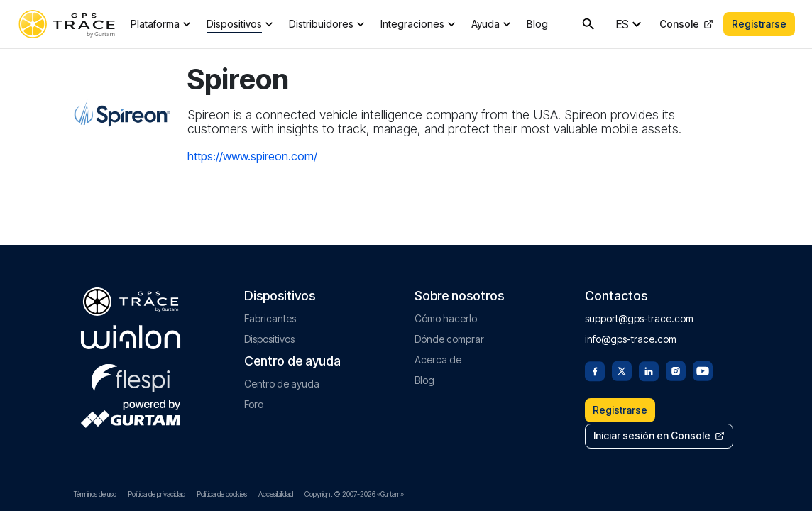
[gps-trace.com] (67, 24)
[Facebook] (595, 368)
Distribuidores (321, 24)
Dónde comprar (449, 337)
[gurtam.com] (131, 335)
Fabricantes (270, 316)
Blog (537, 24)
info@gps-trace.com (631, 337)
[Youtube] (703, 368)
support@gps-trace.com (639, 316)
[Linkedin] (649, 368)
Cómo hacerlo (446, 316)
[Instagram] (676, 368)
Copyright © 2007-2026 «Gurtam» (354, 494)
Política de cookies (222, 494)
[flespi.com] (131, 373)
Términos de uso (95, 494)
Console (686, 24)
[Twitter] (622, 368)
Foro (254, 402)
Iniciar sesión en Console (660, 435)
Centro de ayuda (282, 381)
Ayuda (485, 24)
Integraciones (412, 24)
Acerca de (438, 357)
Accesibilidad (276, 494)
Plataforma (155, 24)
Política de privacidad (157, 494)
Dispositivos (234, 24)
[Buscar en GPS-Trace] (588, 24)
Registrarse (759, 24)
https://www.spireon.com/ (252, 156)
